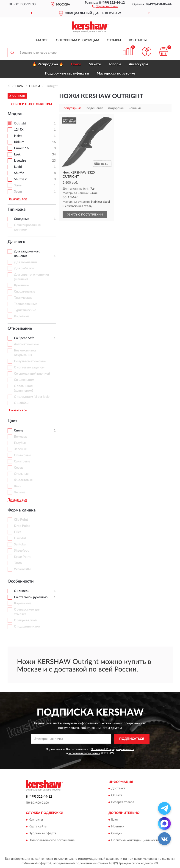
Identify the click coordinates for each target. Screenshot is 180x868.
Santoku (20, 545)
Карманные (23, 603)
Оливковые (22, 455)
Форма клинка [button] (22, 510)
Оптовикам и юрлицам (78, 40)
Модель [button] (15, 114)
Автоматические (26, 344)
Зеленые (20, 449)
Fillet (17, 532)
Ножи (76, 64)
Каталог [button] (41, 40)
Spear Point (22, 557)
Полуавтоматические (30, 361)
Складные (22, 219)
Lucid (18, 167)
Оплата (117, 796)
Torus (18, 185)
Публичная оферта (43, 833)
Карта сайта (38, 827)
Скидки (117, 833)
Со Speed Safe (24, 338)
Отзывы (114, 40)
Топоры (115, 64)
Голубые (20, 443)
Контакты (138, 40)
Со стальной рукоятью (31, 597)
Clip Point (21, 520)
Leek (17, 155)
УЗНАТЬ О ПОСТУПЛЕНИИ (85, 215)
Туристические (25, 310)
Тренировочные (26, 304)
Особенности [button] (21, 581)
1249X (19, 130)
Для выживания (26, 262)
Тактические (23, 298)
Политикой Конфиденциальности (113, 749)
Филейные (22, 316)
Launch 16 (21, 148)
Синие (19, 431)
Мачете (95, 64)
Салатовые (22, 462)
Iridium (19, 142)
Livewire (20, 161)
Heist (18, 136)
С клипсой (22, 591)
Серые (19, 468)
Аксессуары (138, 64)
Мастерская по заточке (116, 73)
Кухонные (21, 285)
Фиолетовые (23, 480)
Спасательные (25, 292)
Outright (20, 124)
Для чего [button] (16, 242)
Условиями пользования (84, 753)
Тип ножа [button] (17, 210)
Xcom (18, 192)
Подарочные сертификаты (67, 73)
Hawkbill (20, 538)
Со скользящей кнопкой (32, 374)
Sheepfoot (21, 551)
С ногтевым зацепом (29, 368)
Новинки (118, 827)
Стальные (21, 474)
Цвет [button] (12, 421)
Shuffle (19, 173)
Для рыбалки (24, 268)
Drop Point (22, 526)
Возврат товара (123, 802)
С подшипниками (27, 627)
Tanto (18, 563)
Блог (115, 820)
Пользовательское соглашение (52, 840)
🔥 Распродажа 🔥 (48, 64)
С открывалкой (25, 620)
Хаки (18, 486)
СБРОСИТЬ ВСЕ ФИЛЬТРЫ (32, 104)
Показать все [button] (17, 199)
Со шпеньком (24, 380)
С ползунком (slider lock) (32, 397)
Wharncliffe (22, 569)
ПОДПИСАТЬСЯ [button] (132, 739)
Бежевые (21, 437)
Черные (20, 492)
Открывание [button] (20, 329)
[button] (105, 6)
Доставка (118, 789)
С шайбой (21, 403)
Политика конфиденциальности (135, 840)
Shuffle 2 (20, 179)
